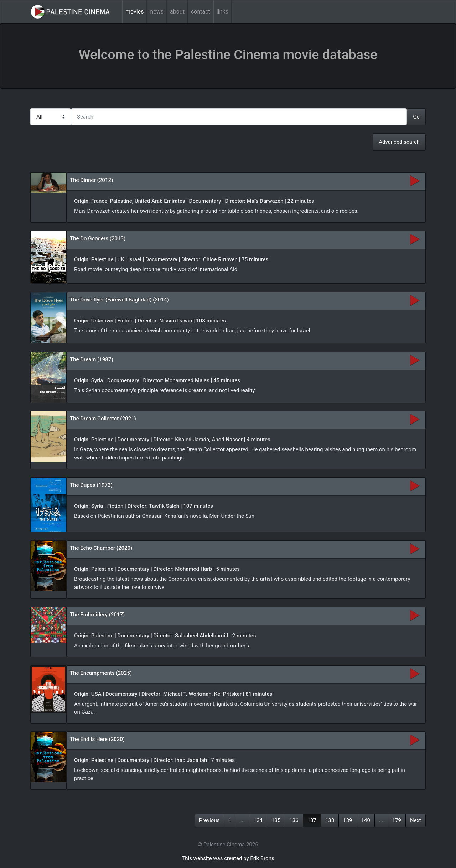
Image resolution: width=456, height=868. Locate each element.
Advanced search (399, 142)
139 (348, 820)
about (177, 12)
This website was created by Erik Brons (228, 858)
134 (258, 820)
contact (201, 12)
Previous (209, 820)
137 (312, 820)
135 (276, 820)
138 (330, 820)
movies (134, 12)
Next (416, 820)
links (222, 12)
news (157, 12)
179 (397, 820)
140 (366, 820)
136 (294, 820)
